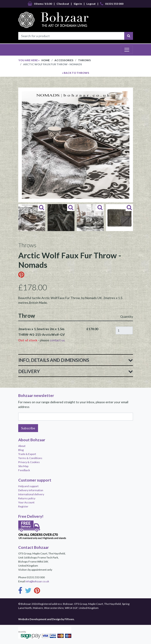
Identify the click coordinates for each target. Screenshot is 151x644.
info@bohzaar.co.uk (37, 581)
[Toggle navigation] (127, 50)
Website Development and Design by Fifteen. (46, 619)
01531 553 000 (112, 4)
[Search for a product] (71, 36)
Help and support (28, 486)
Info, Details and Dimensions (76, 360)
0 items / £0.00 (40, 4)
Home (46, 60)
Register (23, 506)
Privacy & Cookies (29, 462)
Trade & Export (27, 454)
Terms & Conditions (30, 458)
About (22, 446)
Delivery (76, 371)
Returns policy (27, 498)
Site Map (23, 466)
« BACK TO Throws (75, 73)
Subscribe (28, 428)
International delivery (31, 494)
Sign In (78, 4)
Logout (91, 4)
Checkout (63, 4)
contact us (57, 340)
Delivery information (31, 490)
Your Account (26, 502)
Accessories (64, 60)
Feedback (24, 470)
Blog (21, 450)
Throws (84, 60)
